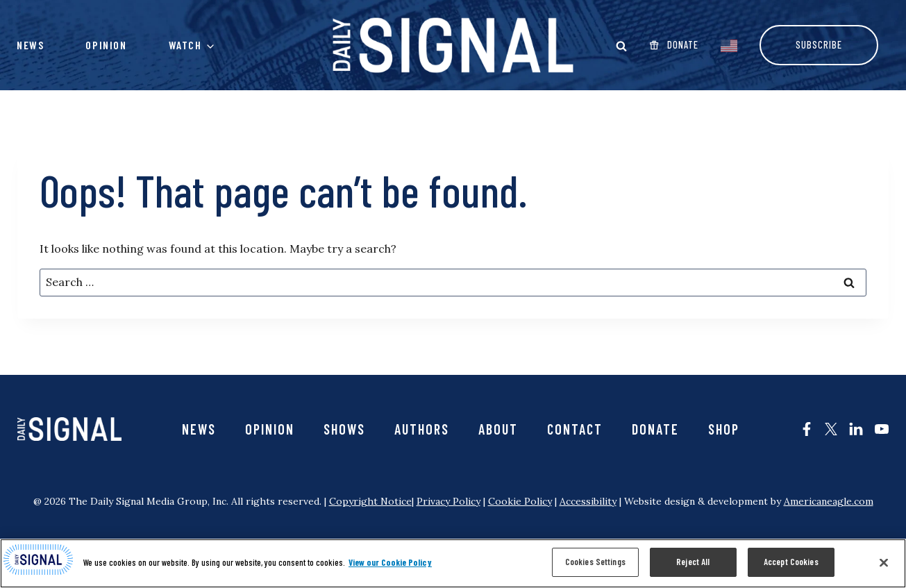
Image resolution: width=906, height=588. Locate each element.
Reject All (693, 562)
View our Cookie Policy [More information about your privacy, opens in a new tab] (390, 562)
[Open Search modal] (621, 46)
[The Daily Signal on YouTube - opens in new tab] (882, 429)
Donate (655, 429)
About (498, 429)
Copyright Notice (370, 501)
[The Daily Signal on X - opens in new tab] (831, 429)
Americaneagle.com (829, 501)
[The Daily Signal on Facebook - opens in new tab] (807, 429)
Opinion (106, 45)
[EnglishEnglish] (729, 44)
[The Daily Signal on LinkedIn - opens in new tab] (856, 429)
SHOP (724, 429)
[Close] (884, 562)
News (30, 45)
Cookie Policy (520, 501)
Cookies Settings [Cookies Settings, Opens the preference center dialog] (595, 562)
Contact (575, 429)
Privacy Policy (448, 501)
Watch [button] (185, 45)
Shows (344, 429)
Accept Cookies (791, 562)
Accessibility (588, 501)
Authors (422, 429)
